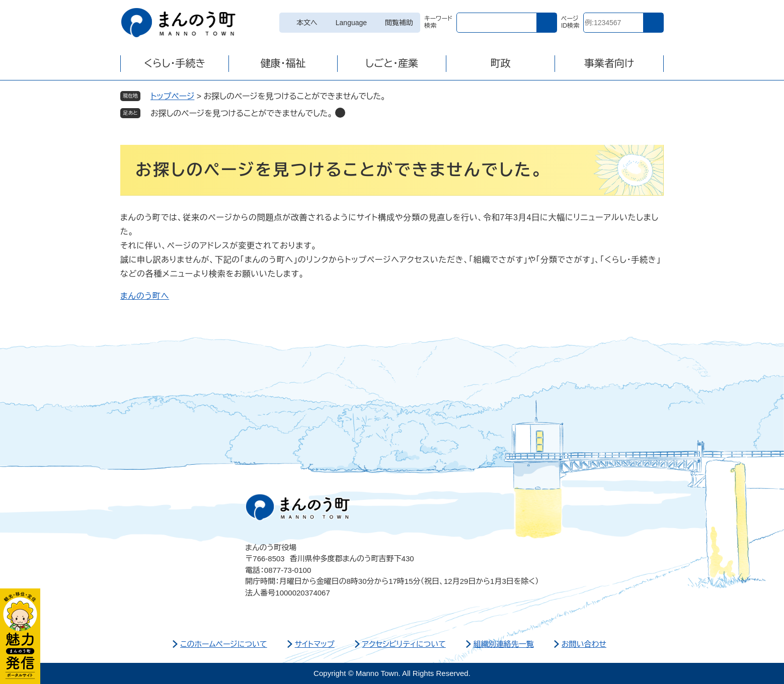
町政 (501, 63)
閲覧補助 (399, 23)
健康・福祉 (283, 63)
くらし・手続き (175, 63)
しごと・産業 (392, 63)
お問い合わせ (584, 644)
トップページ (172, 96)
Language (351, 23)
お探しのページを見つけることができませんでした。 (242, 113)
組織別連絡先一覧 (504, 644)
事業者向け (609, 63)
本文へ (307, 23)
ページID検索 (570, 22)
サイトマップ (315, 644)
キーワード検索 (438, 22)
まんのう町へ (145, 296)
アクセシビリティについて (404, 644)
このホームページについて (224, 644)
